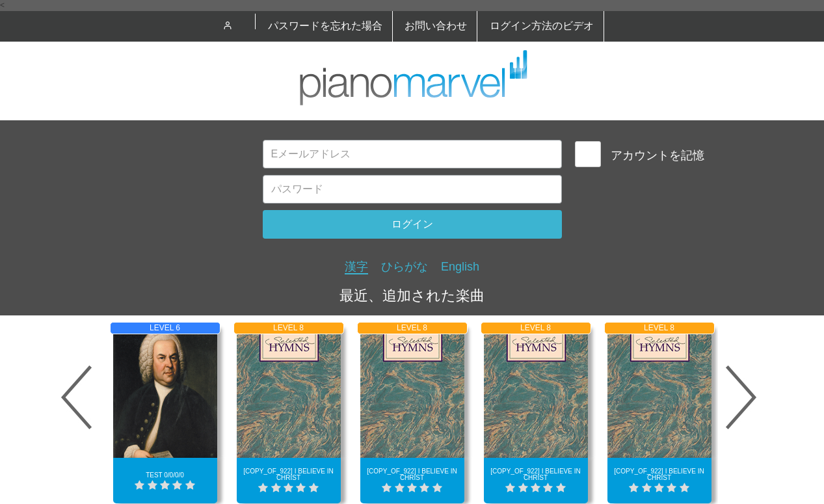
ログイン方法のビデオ (542, 26)
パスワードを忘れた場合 (325, 26)
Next (741, 397)
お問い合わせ (436, 26)
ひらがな (405, 267)
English (460, 267)
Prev (77, 397)
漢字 (356, 267)
